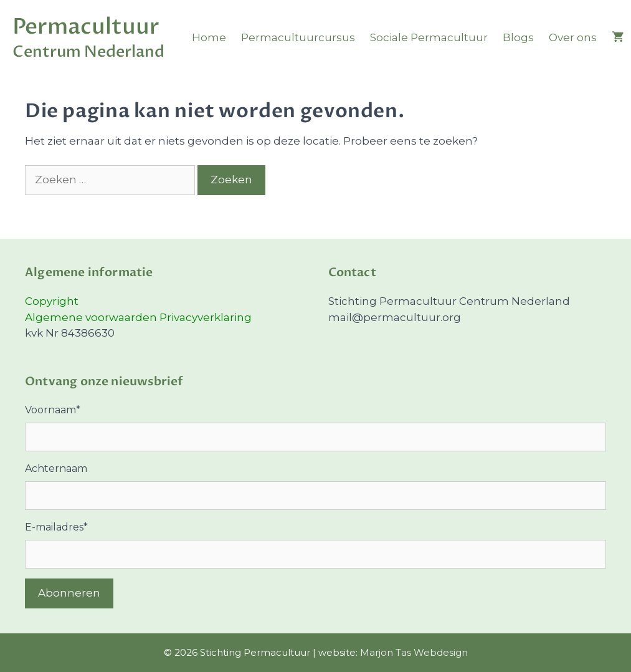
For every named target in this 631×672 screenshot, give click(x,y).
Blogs (518, 37)
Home (209, 37)
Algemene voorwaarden (92, 317)
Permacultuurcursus (298, 37)
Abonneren (69, 593)
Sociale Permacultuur (429, 37)
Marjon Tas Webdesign (414, 652)
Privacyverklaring (206, 317)
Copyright (52, 301)
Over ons (573, 37)
